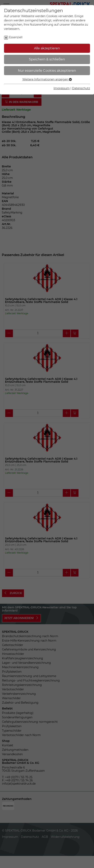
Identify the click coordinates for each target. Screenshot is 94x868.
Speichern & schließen (47, 59)
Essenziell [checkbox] (16, 37)
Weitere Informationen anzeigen (47, 79)
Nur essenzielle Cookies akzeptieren (47, 71)
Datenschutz (81, 88)
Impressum (62, 88)
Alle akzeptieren (47, 48)
